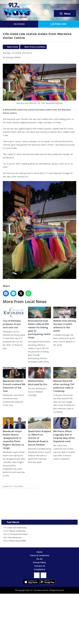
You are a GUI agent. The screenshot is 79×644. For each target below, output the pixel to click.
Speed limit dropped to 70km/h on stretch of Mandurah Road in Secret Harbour (39, 432)
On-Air (39, 559)
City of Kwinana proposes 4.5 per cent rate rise (14, 318)
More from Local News (35, 47)
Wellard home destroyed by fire (39, 377)
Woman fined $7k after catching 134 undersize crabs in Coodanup (65, 380)
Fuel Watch (13, 522)
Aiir (47, 590)
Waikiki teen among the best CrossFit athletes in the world (65, 319)
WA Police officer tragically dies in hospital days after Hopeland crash (65, 430)
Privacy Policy (39, 562)
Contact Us (40, 566)
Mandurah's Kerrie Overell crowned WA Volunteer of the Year (14, 380)
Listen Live (59, 24)
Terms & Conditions (39, 555)
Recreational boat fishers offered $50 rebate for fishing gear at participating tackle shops (39, 323)
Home (39, 552)
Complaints (39, 569)
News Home (13, 47)
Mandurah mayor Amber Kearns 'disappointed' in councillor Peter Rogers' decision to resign (14, 433)
